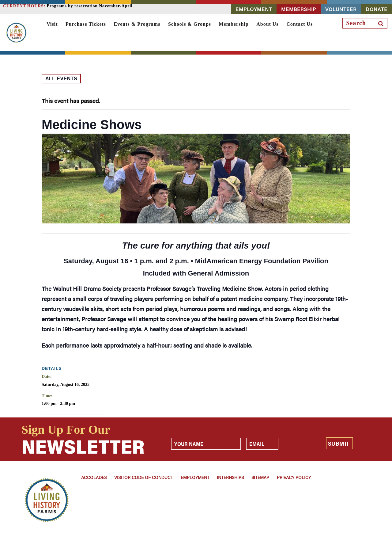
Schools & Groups (190, 24)
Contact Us (300, 24)
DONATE (377, 9)
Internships (230, 477)
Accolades (94, 477)
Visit (52, 24)
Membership (234, 24)
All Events (61, 79)
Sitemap (260, 477)
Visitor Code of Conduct (144, 477)
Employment (195, 477)
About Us (267, 24)
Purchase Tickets (86, 24)
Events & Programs (137, 24)
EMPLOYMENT (254, 9)
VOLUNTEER (341, 9)
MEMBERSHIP (299, 9)
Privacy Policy (294, 477)
